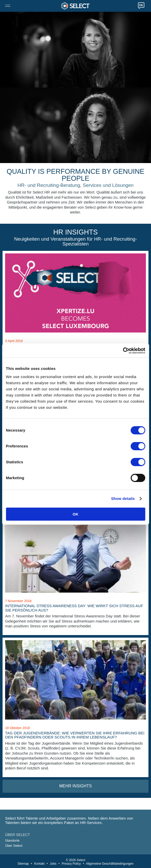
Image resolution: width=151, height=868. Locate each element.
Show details (123, 499)
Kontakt (39, 864)
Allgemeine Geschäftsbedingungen (110, 864)
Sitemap (23, 864)
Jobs (53, 864)
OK (75, 514)
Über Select (14, 846)
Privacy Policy (71, 864)
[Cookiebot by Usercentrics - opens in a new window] (123, 351)
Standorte (12, 840)
